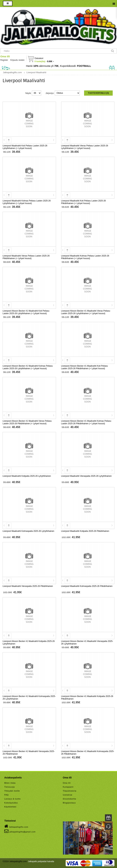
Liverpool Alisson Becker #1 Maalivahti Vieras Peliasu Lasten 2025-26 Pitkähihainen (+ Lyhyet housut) (27, 422)
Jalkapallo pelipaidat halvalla (41, 861)
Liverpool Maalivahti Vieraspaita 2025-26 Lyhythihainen (87, 476)
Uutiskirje (68, 795)
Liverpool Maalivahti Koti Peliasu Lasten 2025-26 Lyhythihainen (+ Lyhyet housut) (25, 147)
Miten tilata (10, 783)
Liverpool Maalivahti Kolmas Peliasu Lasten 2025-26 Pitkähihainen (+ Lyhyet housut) (85, 257)
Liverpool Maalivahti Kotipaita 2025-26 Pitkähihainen (85, 531)
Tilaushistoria (70, 791)
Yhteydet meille (12, 791)
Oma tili (5, 56)
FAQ (6, 795)
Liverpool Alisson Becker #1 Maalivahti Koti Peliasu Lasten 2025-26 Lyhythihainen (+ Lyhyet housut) (26, 312)
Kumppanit (68, 787)
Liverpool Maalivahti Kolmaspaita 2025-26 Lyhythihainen (28, 531)
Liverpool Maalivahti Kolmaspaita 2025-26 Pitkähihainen (87, 586)
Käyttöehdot (10, 807)
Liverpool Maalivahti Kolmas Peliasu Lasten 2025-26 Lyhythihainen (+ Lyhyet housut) (27, 202)
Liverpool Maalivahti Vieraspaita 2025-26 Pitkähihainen (28, 586)
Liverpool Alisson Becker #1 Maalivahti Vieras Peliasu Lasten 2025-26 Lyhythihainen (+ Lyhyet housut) (86, 312)
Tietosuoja (9, 787)
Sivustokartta (70, 799)
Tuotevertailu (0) (98, 93)
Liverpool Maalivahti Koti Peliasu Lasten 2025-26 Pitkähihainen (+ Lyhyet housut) (84, 202)
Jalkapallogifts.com (16, 826)
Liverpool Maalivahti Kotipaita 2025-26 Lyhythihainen (27, 476)
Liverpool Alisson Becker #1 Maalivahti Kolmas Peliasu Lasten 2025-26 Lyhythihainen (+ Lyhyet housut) (28, 367)
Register (4, 60)
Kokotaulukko (11, 803)
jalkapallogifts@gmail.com (20, 831)
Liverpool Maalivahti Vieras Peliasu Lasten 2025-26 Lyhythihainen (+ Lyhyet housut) (85, 147)
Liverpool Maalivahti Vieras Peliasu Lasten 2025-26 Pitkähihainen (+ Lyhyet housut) (26, 257)
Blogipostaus (69, 803)
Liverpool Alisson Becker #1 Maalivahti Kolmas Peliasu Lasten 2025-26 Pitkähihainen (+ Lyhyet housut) (86, 422)
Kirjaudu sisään (17, 60)
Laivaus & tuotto (12, 799)
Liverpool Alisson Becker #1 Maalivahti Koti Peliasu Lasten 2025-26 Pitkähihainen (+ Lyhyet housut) (85, 367)
